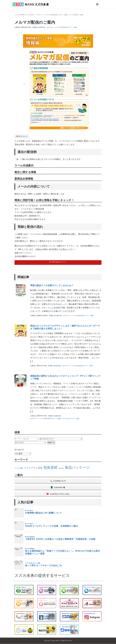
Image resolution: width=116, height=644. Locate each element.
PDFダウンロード (22, 136)
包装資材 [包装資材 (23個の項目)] (50, 467)
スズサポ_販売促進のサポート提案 (56, 15)
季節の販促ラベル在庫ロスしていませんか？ (52, 285)
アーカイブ (19, 450)
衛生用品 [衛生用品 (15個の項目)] (61, 468)
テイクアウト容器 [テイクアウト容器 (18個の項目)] (33, 468)
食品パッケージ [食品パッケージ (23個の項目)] (77, 467)
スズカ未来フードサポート (35, 15)
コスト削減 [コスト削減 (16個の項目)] (19, 468)
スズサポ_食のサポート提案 (70, 418)
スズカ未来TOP (20, 15)
